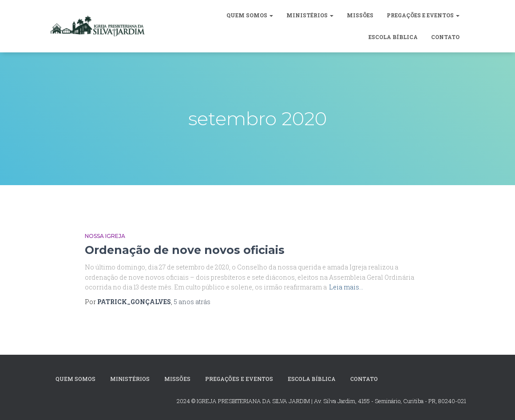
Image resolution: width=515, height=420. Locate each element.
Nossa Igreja (105, 236)
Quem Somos (250, 15)
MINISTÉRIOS (310, 15)
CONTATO (445, 37)
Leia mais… (346, 287)
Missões (360, 15)
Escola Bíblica (393, 37)
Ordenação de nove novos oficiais (185, 250)
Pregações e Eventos (423, 15)
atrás (192, 302)
